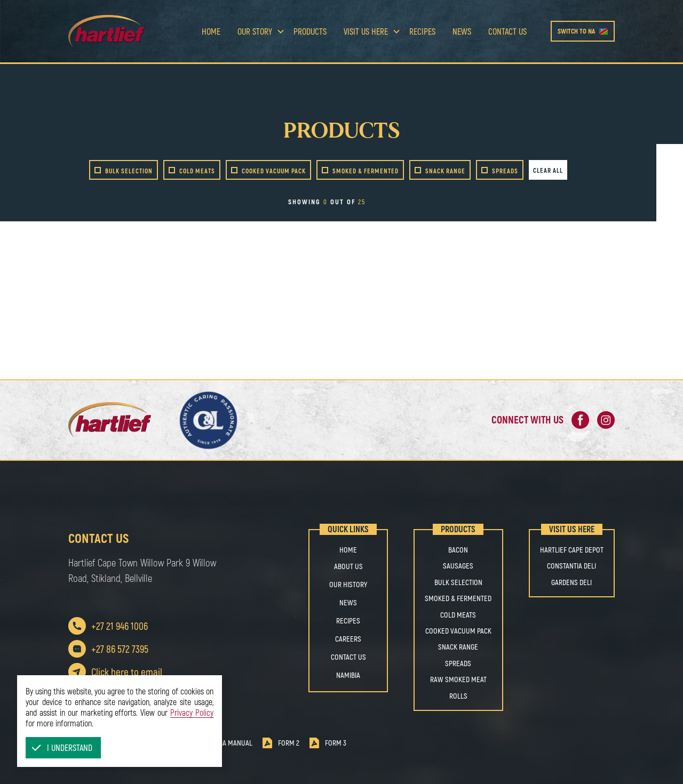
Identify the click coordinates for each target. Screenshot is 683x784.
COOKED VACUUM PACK (458, 631)
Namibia (348, 675)
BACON (458, 550)
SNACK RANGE (458, 647)
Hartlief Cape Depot (572, 550)
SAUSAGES (458, 566)
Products (310, 31)
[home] (123, 31)
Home (211, 31)
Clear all (548, 170)
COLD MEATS (458, 615)
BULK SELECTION (458, 582)
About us (348, 566)
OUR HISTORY (348, 584)
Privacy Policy (192, 712)
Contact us (507, 31)
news (462, 31)
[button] (63, 748)
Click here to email (127, 672)
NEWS (348, 602)
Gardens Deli (571, 582)
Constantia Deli (571, 566)
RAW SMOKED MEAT (458, 679)
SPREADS (458, 663)
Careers (348, 639)
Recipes (422, 31)
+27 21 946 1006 (120, 626)
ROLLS (458, 696)
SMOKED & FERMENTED (458, 598)
